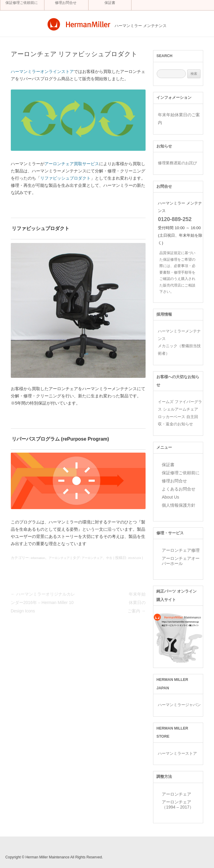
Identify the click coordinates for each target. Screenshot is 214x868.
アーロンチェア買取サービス (72, 164)
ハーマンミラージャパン (179, 705)
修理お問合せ (66, 3)
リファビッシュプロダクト (65, 178)
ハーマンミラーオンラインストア (42, 71)
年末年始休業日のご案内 (137, 602)
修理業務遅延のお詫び (177, 163)
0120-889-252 (175, 219)
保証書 (110, 3)
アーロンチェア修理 (181, 550)
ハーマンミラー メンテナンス (141, 26)
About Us (170, 497)
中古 (109, 558)
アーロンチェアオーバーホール (181, 561)
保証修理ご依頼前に (22, 3)
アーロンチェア (59, 558)
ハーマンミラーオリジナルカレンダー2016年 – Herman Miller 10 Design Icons (43, 602)
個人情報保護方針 (179, 505)
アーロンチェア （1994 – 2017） (178, 804)
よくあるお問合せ (179, 489)
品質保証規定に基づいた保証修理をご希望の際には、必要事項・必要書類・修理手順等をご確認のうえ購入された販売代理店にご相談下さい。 (177, 272)
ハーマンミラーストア (177, 753)
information (38, 558)
